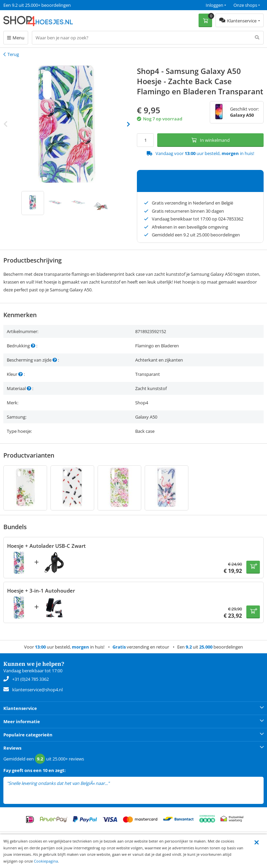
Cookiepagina (46, 861)
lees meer (120, 783)
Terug (13, 54)
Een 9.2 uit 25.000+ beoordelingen (37, 5)
